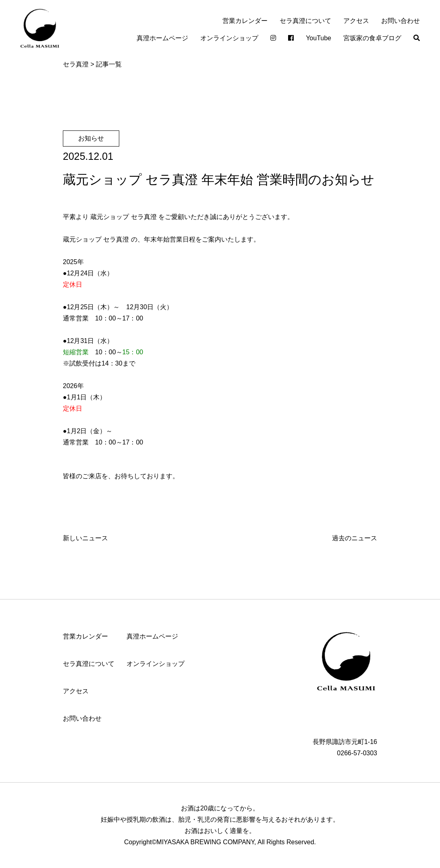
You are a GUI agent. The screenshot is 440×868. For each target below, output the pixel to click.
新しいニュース (85, 538)
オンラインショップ (229, 38)
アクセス (356, 21)
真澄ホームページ (162, 38)
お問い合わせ (401, 21)
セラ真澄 (76, 64)
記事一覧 (109, 64)
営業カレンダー (245, 21)
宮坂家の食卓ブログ (372, 38)
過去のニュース (355, 538)
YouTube (319, 38)
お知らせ (91, 138)
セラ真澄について (305, 21)
